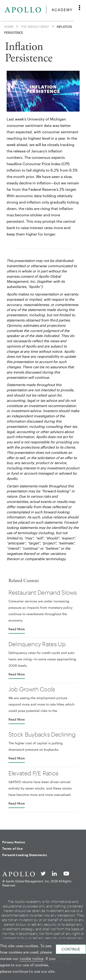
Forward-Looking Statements (25, 855)
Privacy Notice (14, 842)
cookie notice (32, 958)
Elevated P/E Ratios (33, 773)
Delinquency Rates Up (37, 644)
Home (9, 26)
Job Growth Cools (32, 689)
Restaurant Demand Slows (43, 592)
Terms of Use (12, 849)
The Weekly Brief (35, 26)
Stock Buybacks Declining (42, 734)
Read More (17, 629)
